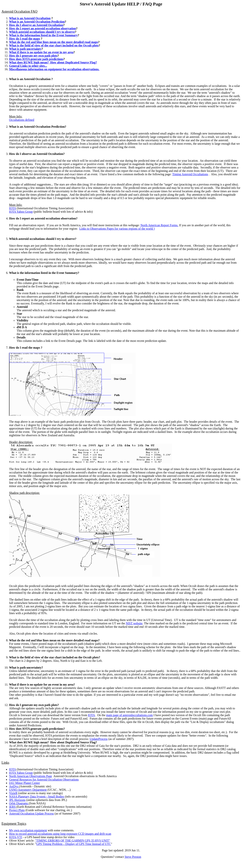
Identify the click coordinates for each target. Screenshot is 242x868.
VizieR (13, 793)
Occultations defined (22, 120)
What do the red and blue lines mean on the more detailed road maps (54, 42)
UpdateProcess (99, 739)
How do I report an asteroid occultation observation (43, 28)
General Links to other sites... (28, 66)
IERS (13, 807)
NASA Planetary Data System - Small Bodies (37, 797)
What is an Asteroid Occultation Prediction (37, 22)
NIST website (134, 623)
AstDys (14, 786)
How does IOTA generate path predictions (36, 59)
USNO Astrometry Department (28, 790)
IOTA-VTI (16, 837)
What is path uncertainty (25, 49)
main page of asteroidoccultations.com (129, 715)
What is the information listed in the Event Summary (43, 35)
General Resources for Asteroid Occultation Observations (44, 780)
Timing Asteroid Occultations (190, 174)
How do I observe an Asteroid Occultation (36, 25)
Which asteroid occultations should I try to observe (42, 32)
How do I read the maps (25, 39)
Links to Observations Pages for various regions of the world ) (117, 229)
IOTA (12, 208)
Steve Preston (133, 857)
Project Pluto (17, 810)
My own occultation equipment (28, 830)
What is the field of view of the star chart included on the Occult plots (54, 45)
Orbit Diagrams (19, 803)
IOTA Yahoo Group (21, 212)
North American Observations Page (31, 776)
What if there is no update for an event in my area (41, 52)
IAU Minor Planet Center (24, 783)
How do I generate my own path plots (33, 56)
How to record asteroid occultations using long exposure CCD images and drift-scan (60, 834)
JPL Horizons (17, 800)
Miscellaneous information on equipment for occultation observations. (54, 69)
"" (73, 841)
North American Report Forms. (159, 225)
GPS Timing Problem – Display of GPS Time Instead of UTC (74, 844)
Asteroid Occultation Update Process (31, 814)
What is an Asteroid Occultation (30, 18)
